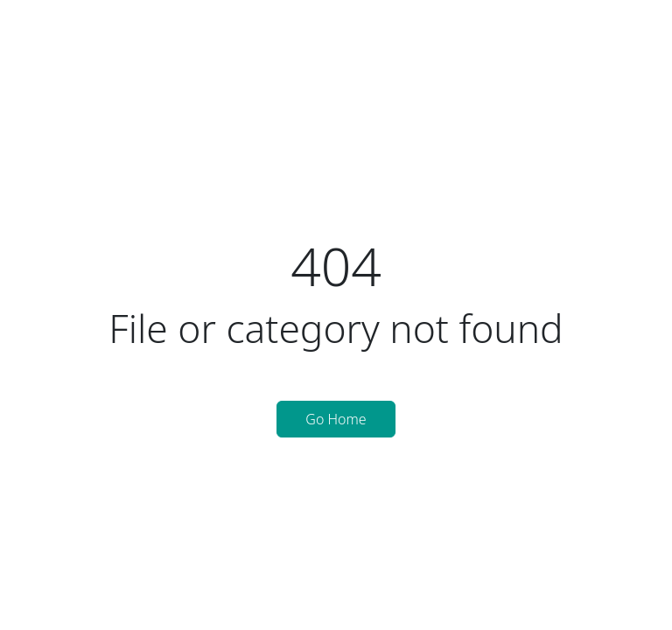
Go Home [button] (336, 419)
